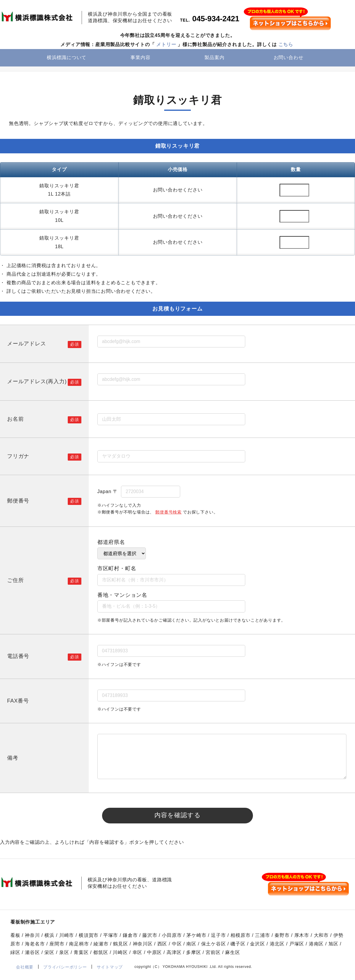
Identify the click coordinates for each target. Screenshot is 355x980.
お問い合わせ (289, 58)
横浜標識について (67, 58)
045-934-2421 (216, 19)
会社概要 (25, 970)
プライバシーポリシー (65, 970)
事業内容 (140, 58)
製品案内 (214, 58)
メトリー (166, 45)
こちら (286, 45)
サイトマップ (110, 970)
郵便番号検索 (168, 513)
